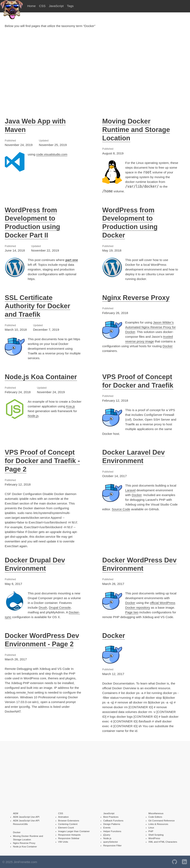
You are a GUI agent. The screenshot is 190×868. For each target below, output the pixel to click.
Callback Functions (113, 821)
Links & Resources (158, 824)
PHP (151, 831)
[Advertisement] (95, 69)
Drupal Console (60, 607)
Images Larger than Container (74, 831)
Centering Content (68, 824)
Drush (43, 607)
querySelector (111, 842)
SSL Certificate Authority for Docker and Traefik (37, 306)
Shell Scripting (156, 835)
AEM (16, 813)
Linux (151, 828)
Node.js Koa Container (41, 377)
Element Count (66, 828)
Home (31, 6)
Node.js (33, 416)
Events (107, 828)
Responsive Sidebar (69, 838)
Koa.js (71, 406)
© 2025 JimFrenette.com (20, 862)
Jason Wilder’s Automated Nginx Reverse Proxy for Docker (150, 327)
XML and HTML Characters (163, 842)
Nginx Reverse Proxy (136, 298)
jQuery (107, 835)
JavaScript (56, 6)
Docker (168, 346)
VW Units (63, 842)
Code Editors (155, 817)
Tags (70, 6)
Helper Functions (112, 831)
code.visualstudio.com (52, 154)
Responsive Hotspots (69, 835)
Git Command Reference (162, 821)
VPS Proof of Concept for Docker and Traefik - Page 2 (42, 461)
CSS (42, 6)
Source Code (121, 509)
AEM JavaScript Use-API (26, 817)
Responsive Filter (112, 846)
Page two (132, 612)
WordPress (154, 838)
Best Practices (111, 817)
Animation (64, 817)
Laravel (130, 490)
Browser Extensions (69, 821)
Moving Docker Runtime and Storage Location (136, 130)
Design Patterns (112, 824)
